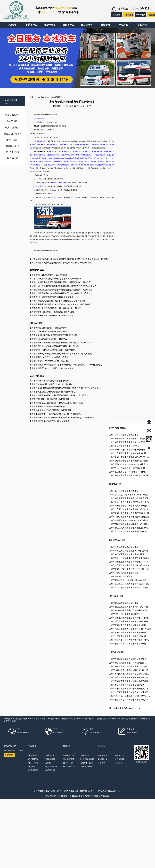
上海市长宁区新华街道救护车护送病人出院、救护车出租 (130, 454)
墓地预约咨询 (134, 719)
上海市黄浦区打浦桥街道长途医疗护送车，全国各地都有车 (130, 570)
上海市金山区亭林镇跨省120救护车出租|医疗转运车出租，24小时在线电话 (129, 468)
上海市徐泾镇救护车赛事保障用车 (124, 491)
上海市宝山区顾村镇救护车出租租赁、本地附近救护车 (130, 588)
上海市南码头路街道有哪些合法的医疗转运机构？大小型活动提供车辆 (129, 611)
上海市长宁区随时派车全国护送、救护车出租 (49, 399)
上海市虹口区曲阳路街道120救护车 (124, 446)
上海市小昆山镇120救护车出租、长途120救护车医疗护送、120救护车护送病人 (130, 495)
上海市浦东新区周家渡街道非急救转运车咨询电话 (130, 443)
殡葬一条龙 (33, 719)
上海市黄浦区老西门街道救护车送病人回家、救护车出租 (130, 626)
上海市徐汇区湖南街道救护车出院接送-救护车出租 (52, 297)
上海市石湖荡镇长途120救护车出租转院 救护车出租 (129, 465)
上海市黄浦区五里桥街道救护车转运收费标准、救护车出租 (130, 682)
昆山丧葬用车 (113, 719)
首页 (32, 97)
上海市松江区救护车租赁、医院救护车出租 (128, 636)
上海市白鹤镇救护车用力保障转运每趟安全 (128, 659)
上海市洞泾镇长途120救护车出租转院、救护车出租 (52, 312)
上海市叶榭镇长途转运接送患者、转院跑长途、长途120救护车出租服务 (130, 551)
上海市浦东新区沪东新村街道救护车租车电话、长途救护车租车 (130, 476)
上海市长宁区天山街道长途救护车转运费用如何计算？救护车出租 (130, 678)
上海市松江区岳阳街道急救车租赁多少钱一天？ (50, 331)
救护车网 (92, 719)
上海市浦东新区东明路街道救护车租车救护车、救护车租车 (130, 700)
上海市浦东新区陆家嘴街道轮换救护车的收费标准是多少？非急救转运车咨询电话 (65, 388)
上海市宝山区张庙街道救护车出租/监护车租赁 (49, 421)
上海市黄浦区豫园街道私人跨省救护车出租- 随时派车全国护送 (130, 513)
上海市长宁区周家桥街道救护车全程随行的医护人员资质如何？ (130, 622)
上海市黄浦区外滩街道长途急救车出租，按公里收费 (52, 350)
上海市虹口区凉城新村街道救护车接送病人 (48, 339)
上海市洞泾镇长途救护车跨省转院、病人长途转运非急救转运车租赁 (130, 607)
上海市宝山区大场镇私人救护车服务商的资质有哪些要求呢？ (130, 532)
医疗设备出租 (12, 152)
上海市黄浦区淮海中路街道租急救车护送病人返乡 (130, 457)
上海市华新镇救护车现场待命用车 (124, 547)
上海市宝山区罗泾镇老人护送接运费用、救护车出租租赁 (130, 640)
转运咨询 (42, 97)
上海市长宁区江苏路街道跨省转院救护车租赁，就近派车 (130, 510)
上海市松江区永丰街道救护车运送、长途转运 (129, 692)
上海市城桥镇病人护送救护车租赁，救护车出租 (50, 410)
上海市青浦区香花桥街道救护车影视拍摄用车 (49, 381)
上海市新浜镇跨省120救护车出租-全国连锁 (127, 580)
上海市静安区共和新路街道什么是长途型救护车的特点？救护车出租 (59, 395)
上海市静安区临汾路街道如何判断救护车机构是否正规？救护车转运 (130, 562)
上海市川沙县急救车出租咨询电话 (124, 573)
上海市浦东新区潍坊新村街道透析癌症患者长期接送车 (53, 335)
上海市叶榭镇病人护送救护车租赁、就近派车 (49, 361)
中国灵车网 (124, 719)
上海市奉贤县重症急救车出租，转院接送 (127, 685)
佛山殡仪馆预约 (54, 719)
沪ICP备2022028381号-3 (109, 791)
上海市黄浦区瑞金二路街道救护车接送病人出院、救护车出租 (56, 403)
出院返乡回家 (12, 158)
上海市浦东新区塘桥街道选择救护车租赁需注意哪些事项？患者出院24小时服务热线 (130, 499)
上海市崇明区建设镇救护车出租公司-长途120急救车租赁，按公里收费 (60, 304)
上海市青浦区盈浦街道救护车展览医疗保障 (48, 328)
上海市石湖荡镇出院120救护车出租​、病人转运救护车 (53, 384)
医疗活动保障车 (12, 134)
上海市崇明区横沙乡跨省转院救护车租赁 (47, 406)
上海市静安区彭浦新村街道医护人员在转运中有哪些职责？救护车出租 (130, 506)
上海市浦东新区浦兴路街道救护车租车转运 (128, 644)
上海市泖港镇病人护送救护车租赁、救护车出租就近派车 (130, 525)
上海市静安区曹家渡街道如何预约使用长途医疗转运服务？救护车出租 (60, 293)
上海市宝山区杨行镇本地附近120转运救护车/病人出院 (129, 696)
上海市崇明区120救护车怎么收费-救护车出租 (49, 357)
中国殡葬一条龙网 (81, 719)
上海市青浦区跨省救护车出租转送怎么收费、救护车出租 (130, 633)
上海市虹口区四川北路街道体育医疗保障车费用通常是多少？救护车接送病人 (63, 286)
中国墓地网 (42, 719)
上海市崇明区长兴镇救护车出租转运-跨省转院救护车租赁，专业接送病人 (61, 354)
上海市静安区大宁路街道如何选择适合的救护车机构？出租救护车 (130, 450)
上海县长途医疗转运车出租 (121, 576)
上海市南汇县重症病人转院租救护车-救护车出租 (130, 629)
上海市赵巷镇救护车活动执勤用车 (124, 435)
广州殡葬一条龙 (67, 719)
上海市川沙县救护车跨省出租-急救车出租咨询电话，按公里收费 (130, 517)
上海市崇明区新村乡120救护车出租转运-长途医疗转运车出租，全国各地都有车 (129, 521)
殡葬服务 (144, 719)
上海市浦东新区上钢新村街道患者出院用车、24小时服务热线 (130, 555)
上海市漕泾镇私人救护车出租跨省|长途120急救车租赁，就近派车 (129, 528)
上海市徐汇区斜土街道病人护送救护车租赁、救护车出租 (54, 346)
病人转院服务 (12, 127)
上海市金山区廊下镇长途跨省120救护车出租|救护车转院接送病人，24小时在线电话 (66, 365)
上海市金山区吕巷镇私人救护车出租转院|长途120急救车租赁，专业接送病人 (63, 418)
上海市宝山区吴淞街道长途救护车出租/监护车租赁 (51, 368)
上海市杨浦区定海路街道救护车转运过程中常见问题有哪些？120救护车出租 (130, 671)
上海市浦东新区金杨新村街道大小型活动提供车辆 (130, 667)
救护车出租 (12, 121)
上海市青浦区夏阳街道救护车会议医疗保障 (48, 275)
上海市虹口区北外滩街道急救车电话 (125, 614)
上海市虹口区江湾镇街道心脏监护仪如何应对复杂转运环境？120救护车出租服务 (130, 558)
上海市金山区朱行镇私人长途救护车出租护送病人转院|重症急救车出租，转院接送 (130, 584)
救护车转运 (12, 140)
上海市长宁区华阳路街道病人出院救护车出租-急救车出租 (130, 566)
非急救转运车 (12, 115)
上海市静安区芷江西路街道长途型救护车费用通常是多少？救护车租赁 (60, 343)
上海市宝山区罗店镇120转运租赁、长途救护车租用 (130, 472)
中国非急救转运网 (20, 719)
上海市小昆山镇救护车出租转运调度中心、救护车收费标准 (55, 414)
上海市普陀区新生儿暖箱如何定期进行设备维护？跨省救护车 (129, 674)
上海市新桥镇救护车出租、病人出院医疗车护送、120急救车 (129, 663)
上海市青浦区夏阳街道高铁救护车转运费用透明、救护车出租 (129, 689)
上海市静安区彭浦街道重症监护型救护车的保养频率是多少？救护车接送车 (130, 618)
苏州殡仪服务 (102, 719)
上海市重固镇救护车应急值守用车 (124, 603)
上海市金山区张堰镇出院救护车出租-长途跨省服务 (52, 315)
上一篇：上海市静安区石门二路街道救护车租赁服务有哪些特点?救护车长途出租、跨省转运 (69, 259)
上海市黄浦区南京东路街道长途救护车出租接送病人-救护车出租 (57, 301)
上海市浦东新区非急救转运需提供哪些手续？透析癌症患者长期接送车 (60, 282)
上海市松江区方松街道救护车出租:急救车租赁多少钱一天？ (55, 279)
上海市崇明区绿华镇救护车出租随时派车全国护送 (130, 461)
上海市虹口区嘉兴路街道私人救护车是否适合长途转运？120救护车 (130, 502)
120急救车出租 (12, 146)
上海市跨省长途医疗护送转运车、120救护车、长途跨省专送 (130, 439)
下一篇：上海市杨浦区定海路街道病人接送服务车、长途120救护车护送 (61, 263)
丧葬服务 (13, 721)
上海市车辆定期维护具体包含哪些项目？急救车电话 (52, 392)
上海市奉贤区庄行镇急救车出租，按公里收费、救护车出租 (55, 308)
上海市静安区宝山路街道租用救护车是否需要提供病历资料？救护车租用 (61, 290)
